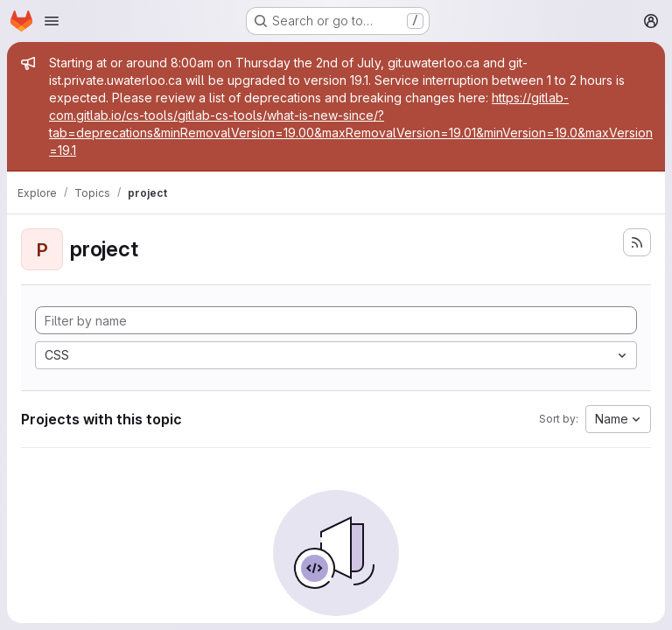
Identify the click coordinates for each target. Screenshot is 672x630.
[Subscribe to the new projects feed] (637, 242)
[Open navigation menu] (52, 21)
